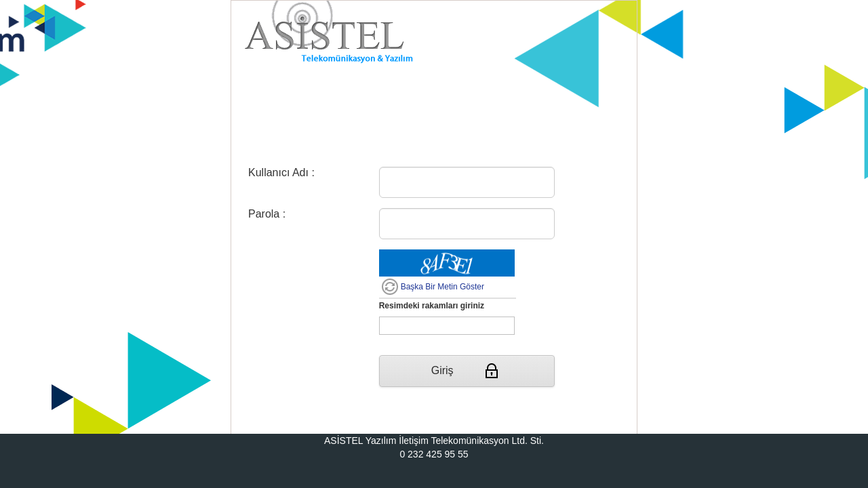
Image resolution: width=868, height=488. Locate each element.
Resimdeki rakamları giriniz (432, 306)
